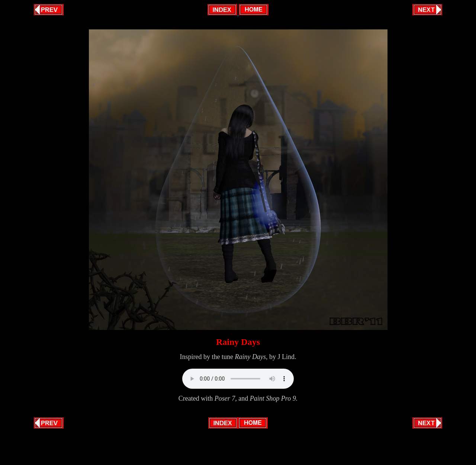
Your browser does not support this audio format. (238, 379)
